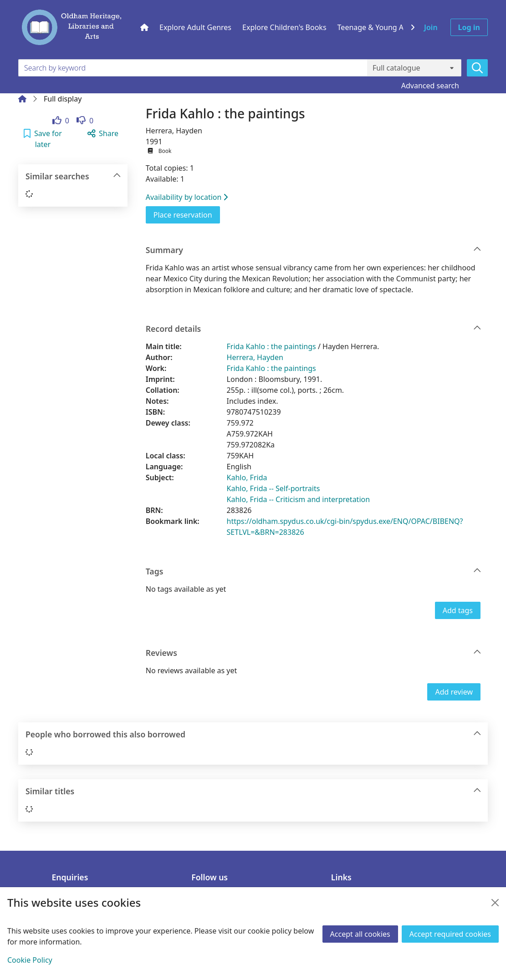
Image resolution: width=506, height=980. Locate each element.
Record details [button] (314, 329)
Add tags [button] (458, 610)
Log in (469, 27)
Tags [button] (314, 571)
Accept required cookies (450, 934)
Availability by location (187, 197)
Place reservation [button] (187, 214)
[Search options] (414, 68)
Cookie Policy (30, 960)
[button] (43, 139)
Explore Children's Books (284, 27)
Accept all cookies (360, 934)
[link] (61, 121)
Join (431, 27)
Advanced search (430, 86)
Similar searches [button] (73, 176)
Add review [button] (454, 692)
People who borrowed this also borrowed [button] (253, 734)
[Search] (477, 68)
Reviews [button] (314, 653)
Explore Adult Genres (195, 27)
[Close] (495, 903)
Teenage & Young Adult (377, 27)
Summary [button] (314, 250)
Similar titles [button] (253, 791)
